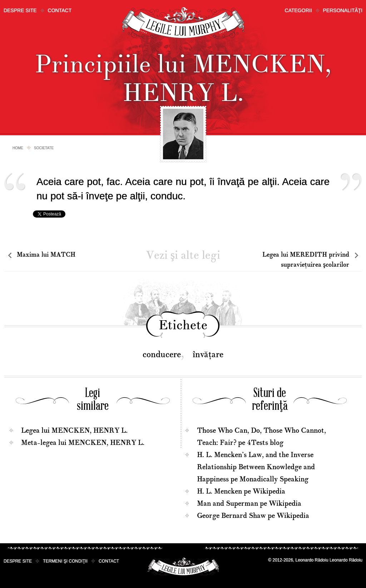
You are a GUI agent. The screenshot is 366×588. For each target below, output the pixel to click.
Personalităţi (343, 10)
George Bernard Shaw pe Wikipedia (253, 516)
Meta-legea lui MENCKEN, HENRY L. (83, 443)
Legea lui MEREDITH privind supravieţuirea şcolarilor (306, 260)
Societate (44, 148)
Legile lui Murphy (183, 23)
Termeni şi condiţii (65, 561)
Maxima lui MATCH (46, 255)
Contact (60, 10)
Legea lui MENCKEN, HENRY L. (74, 431)
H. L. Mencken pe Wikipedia (241, 491)
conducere (162, 354)
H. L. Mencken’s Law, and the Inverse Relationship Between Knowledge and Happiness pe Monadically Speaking (256, 467)
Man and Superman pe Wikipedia (249, 504)
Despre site (20, 10)
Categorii (298, 10)
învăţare (208, 354)
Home (18, 148)
